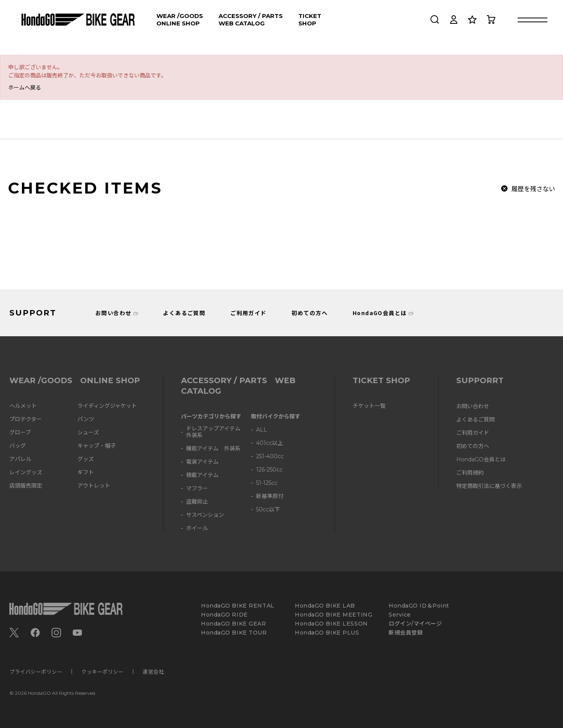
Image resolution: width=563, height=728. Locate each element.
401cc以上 (270, 443)
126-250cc (269, 470)
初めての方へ (310, 313)
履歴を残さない (533, 188)
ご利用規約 (470, 473)
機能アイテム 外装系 (213, 449)
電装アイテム (202, 462)
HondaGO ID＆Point (419, 606)
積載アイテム (202, 475)
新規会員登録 (406, 633)
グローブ (20, 433)
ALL (262, 430)
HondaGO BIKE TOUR (234, 633)
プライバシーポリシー (36, 672)
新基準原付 (270, 496)
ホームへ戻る (25, 87)
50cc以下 (268, 510)
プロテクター (26, 419)
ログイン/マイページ (415, 624)
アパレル (20, 459)
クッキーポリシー (102, 672)
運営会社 (153, 672)
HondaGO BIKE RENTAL (238, 606)
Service (400, 615)
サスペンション (205, 515)
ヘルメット (23, 406)
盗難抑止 (197, 502)
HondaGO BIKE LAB (325, 606)
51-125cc (267, 483)
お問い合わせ (113, 313)
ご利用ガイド (248, 313)
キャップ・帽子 (97, 446)
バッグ (18, 446)
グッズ (86, 459)
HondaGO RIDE (224, 615)
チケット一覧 (369, 406)
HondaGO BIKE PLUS (327, 633)
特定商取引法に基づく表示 (489, 486)
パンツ (86, 419)
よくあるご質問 (184, 313)
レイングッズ (26, 472)
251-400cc (270, 456)
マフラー (197, 489)
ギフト (86, 472)
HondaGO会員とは (380, 313)
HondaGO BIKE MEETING (333, 615)
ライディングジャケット (107, 406)
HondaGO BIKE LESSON (331, 624)
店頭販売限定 (26, 486)
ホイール (197, 528)
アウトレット (94, 486)
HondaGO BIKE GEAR (234, 624)
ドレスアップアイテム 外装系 (216, 432)
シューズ (88, 433)
